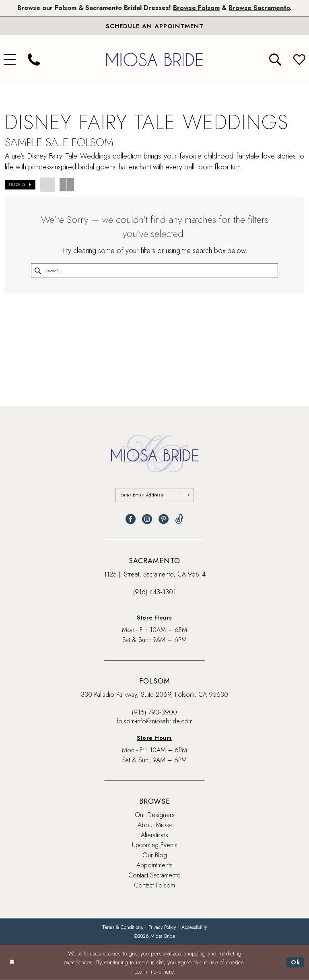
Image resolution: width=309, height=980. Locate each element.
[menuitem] (34, 60)
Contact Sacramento (154, 875)
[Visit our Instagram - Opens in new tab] (147, 519)
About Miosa (155, 825)
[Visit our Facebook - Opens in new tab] (131, 519)
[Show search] (275, 60)
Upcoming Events (155, 845)
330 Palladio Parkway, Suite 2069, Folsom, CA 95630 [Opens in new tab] (154, 695)
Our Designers (155, 815)
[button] (20, 185)
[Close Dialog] (12, 962)
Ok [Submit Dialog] (296, 962)
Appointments (154, 865)
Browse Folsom (196, 8)
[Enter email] (155, 495)
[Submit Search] (38, 271)
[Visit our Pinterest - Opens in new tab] (164, 519)
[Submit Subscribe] (186, 495)
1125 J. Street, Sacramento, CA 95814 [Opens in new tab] (155, 574)
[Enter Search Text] (154, 271)
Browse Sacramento (259, 8)
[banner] (154, 59)
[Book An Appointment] (154, 26)
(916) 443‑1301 (154, 592)
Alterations (154, 835)
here (168, 972)
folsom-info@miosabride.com (155, 721)
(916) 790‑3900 (154, 712)
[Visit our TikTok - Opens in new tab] (179, 519)
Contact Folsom (154, 885)
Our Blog (155, 855)
